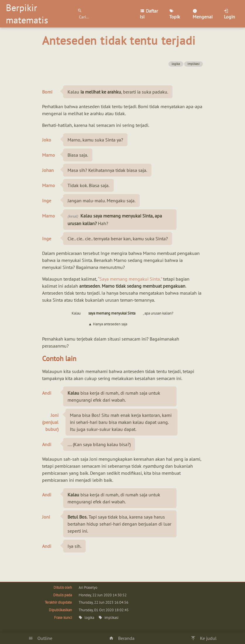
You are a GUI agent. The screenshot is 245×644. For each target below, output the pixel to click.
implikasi (194, 64)
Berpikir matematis (27, 14)
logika (176, 64)
